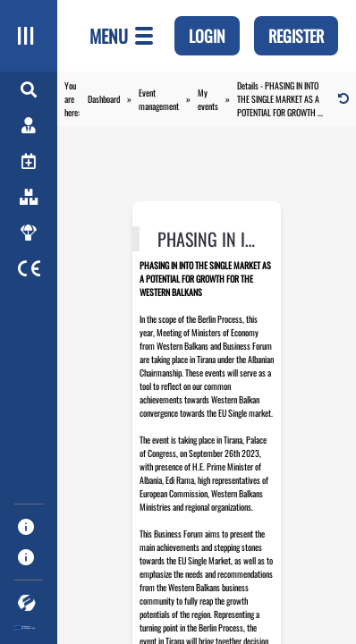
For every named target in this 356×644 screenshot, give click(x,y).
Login (207, 36)
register (296, 36)
